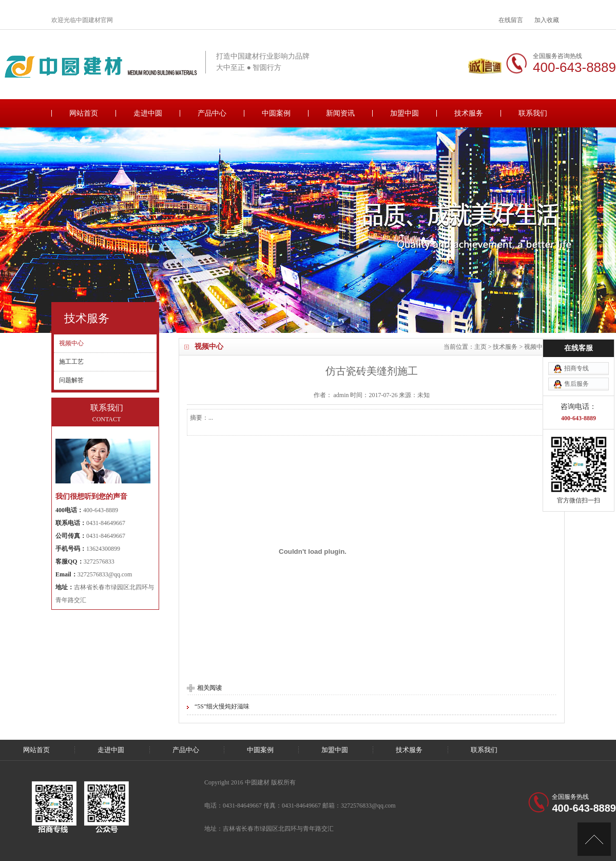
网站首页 (84, 113)
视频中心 (536, 347)
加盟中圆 (405, 113)
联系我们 (533, 113)
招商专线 (576, 328)
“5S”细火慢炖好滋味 (222, 706)
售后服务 (576, 344)
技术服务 (469, 113)
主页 (480, 347)
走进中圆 (148, 113)
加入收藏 (547, 20)
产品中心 (212, 113)
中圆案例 (276, 113)
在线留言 (511, 20)
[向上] (594, 839)
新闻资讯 (340, 113)
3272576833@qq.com (105, 574)
